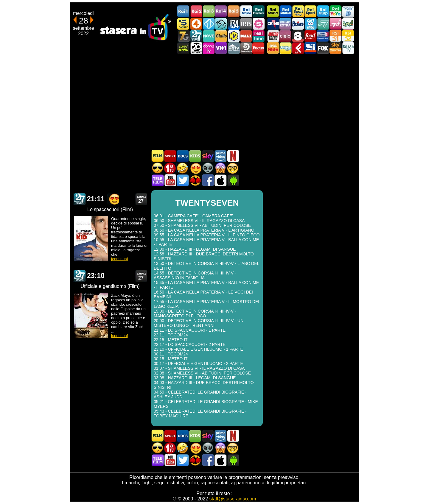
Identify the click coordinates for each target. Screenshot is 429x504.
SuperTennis (184, 48)
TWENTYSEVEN (80, 199)
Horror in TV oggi (220, 168)
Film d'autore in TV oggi (233, 168)
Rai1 (184, 11)
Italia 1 (209, 24)
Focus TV (259, 48)
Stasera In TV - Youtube (170, 180)
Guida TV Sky (208, 156)
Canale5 (184, 24)
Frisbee (285, 48)
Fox (323, 48)
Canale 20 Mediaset (196, 48)
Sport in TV (170, 156)
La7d (335, 24)
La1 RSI (335, 36)
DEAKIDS (273, 48)
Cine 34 (234, 24)
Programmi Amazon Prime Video (220, 156)
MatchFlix (195, 180)
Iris (246, 24)
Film (158, 156)
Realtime (259, 36)
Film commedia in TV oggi (183, 168)
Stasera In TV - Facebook (208, 180)
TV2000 (348, 11)
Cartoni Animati (195, 156)
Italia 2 (221, 24)
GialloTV (221, 36)
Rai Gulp (323, 11)
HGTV (234, 48)
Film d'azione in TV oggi (158, 168)
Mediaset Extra (285, 24)
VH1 (221, 48)
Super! (348, 24)
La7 (323, 24)
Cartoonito (310, 24)
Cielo (285, 36)
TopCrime (273, 24)
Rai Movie (246, 11)
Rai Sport (310, 11)
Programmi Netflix (233, 156)
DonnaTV (209, 48)
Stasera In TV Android (233, 180)
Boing (298, 24)
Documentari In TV (183, 156)
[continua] (119, 259)
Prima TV (170, 168)
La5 (259, 24)
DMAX (246, 36)
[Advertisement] (214, 102)
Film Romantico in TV (195, 168)
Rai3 (209, 11)
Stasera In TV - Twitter (183, 180)
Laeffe (298, 48)
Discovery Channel (246, 48)
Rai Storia (273, 11)
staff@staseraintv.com (233, 499)
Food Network (310, 36)
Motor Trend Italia (273, 36)
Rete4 (196, 24)
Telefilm (158, 180)
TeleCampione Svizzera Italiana (323, 36)
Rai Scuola (285, 11)
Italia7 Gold (184, 36)
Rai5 (234, 11)
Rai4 (221, 11)
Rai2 (196, 11)
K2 (234, 36)
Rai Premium (259, 11)
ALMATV (348, 48)
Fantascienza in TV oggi (208, 168)
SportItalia (310, 48)
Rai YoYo (335, 11)
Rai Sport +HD (298, 11)
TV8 (298, 36)
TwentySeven (196, 36)
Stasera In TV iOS (220, 180)
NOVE (209, 36)
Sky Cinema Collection (335, 48)
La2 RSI (348, 36)
